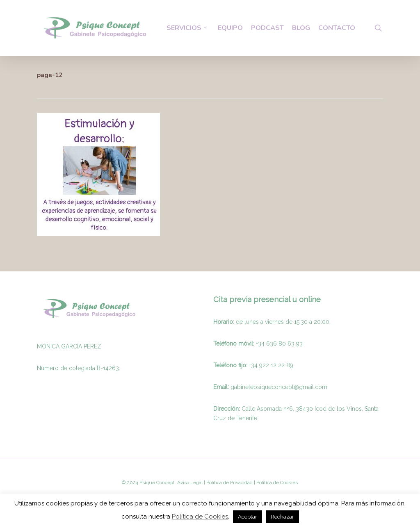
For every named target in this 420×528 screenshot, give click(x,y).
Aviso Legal (190, 482)
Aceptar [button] (248, 517)
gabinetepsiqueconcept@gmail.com (279, 387)
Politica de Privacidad (229, 482)
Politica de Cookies (276, 482)
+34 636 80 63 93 (279, 344)
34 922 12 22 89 (272, 365)
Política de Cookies (200, 517)
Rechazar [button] (282, 517)
